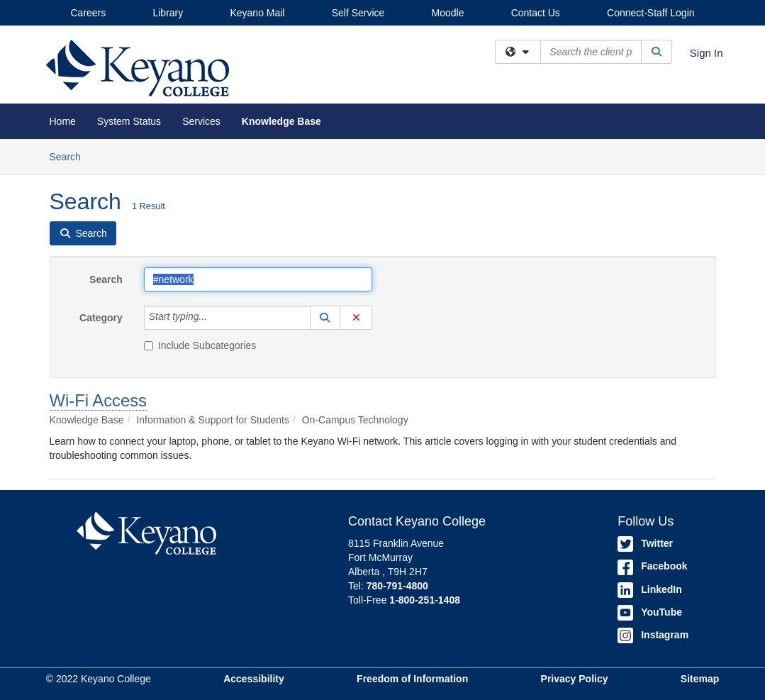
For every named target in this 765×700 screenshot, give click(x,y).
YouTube (650, 612)
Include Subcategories (200, 345)
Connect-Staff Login (651, 13)
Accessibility (254, 679)
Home (63, 121)
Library (168, 13)
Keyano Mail (257, 13)
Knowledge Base (281, 121)
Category (101, 318)
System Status (129, 121)
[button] (325, 318)
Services (201, 121)
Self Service (358, 13)
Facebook (652, 566)
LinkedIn (650, 589)
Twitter (645, 543)
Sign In (707, 53)
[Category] (215, 318)
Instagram (653, 635)
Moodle (448, 13)
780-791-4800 (397, 586)
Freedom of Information (412, 679)
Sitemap (700, 679)
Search (71, 156)
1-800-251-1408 (425, 600)
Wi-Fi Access (99, 400)
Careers (89, 13)
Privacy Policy (575, 679)
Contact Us (536, 13)
